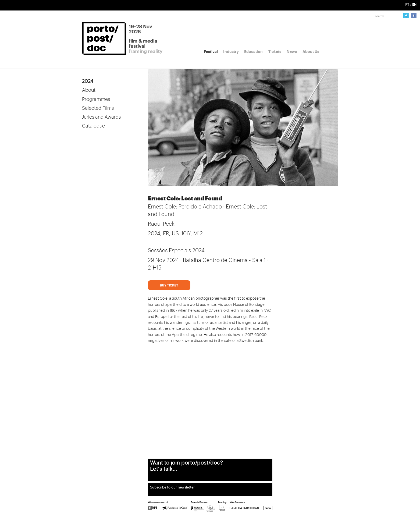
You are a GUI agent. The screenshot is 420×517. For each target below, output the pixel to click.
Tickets (275, 52)
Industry (231, 52)
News (292, 52)
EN (414, 5)
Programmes (96, 99)
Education (253, 52)
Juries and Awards (101, 117)
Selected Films (98, 108)
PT (407, 5)
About (89, 90)
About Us (311, 52)
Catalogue (93, 126)
